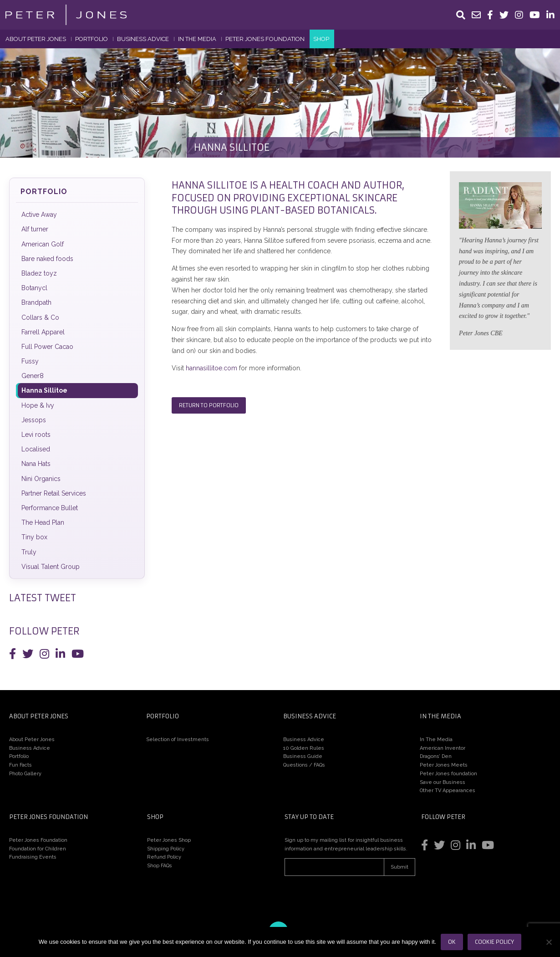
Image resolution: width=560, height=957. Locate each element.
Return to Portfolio (209, 405)
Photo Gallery (25, 774)
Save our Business (443, 782)
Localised (36, 449)
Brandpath (36, 302)
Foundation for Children (38, 849)
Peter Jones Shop (169, 840)
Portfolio (92, 39)
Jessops (34, 420)
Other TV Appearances (448, 791)
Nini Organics (41, 479)
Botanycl (34, 288)
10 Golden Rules (304, 748)
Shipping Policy (166, 849)
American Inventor (443, 748)
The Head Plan (43, 522)
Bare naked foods (47, 259)
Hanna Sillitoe (44, 390)
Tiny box (34, 537)
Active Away (39, 215)
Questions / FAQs (304, 765)
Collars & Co (40, 317)
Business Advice (143, 39)
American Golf (43, 244)
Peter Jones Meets (444, 765)
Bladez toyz (39, 273)
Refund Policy (164, 857)
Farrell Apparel (43, 332)
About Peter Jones (36, 39)
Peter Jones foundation (448, 774)
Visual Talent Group (51, 567)
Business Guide (303, 756)
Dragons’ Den (436, 756)
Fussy (30, 361)
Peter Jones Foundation (265, 39)
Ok (452, 942)
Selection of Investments (178, 739)
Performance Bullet (50, 508)
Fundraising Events (33, 857)
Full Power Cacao (47, 347)
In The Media (197, 39)
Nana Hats (36, 464)
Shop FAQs (160, 866)
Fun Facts (20, 765)
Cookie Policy (494, 942)
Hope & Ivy (38, 405)
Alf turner (35, 229)
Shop (321, 39)
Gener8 (33, 376)
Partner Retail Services (54, 493)
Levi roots (36, 435)
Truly (29, 552)
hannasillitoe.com (211, 368)
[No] (549, 942)
